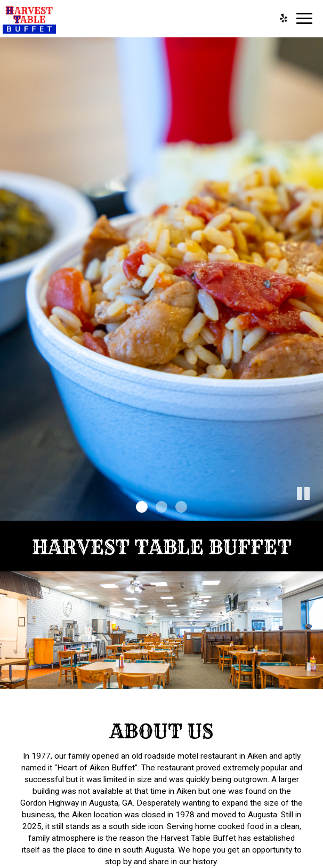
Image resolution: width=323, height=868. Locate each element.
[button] (315, 513)
